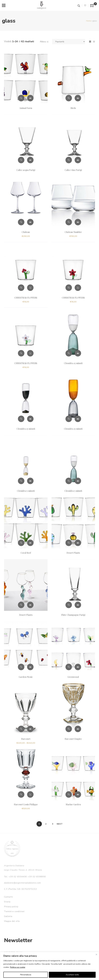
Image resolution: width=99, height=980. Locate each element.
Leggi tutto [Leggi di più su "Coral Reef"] (30, 543)
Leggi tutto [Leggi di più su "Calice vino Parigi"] (78, 160)
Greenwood (73, 677)
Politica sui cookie (18, 967)
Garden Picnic (26, 677)
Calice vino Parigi (73, 170)
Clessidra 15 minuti (73, 363)
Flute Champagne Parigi (73, 615)
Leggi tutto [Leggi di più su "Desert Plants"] (78, 543)
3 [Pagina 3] (53, 824)
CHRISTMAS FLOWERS (26, 298)
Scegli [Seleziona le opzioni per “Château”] (30, 222)
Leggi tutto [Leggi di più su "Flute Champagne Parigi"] (78, 605)
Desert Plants (73, 553)
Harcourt (26, 739)
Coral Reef (26, 553)
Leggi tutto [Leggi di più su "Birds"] (78, 98)
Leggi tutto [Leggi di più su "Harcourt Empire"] (78, 729)
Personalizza (26, 975)
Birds (73, 108)
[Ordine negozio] (69, 42)
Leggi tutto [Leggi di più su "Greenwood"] (78, 667)
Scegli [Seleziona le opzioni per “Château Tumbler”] (78, 222)
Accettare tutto (72, 975)
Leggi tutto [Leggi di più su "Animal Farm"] (30, 98)
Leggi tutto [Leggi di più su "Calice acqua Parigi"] (30, 160)
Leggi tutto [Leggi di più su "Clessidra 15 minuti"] (78, 353)
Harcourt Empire (73, 739)
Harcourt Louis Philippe (26, 804)
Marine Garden (73, 804)
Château (26, 232)
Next (60, 824)
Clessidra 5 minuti (26, 491)
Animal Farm (26, 108)
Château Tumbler (73, 232)
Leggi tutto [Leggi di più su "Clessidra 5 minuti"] (30, 481)
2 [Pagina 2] (46, 824)
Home (88, 21)
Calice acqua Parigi (26, 170)
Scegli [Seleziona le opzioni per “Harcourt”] (30, 729)
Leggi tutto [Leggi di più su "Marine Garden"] (78, 794)
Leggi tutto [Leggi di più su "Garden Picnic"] (30, 667)
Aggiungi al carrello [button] (30, 288)
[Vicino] (96, 954)
